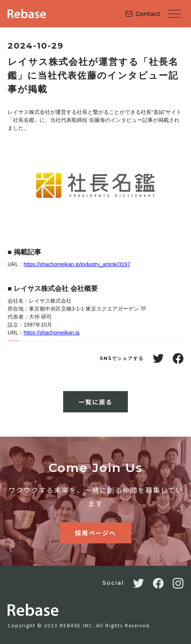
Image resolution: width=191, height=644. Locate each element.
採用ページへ (95, 533)
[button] (174, 14)
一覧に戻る (95, 402)
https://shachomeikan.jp (52, 333)
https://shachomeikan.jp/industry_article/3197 (77, 264)
